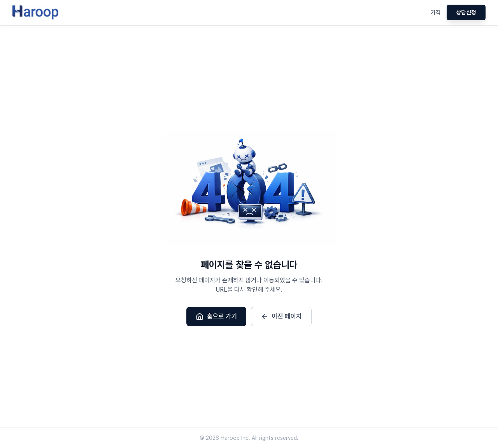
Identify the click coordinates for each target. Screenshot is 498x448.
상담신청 (466, 12)
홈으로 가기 (216, 317)
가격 (436, 12)
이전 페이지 (281, 317)
